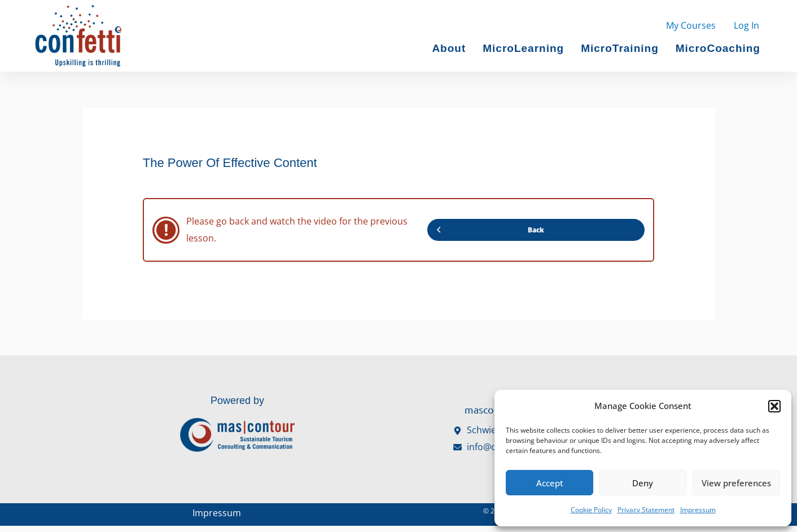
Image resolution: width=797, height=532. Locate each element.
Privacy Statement (646, 510)
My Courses (691, 25)
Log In (746, 25)
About (449, 49)
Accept (550, 483)
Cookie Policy (591, 510)
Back (490, 230)
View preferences (736, 483)
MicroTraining (620, 49)
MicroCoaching (718, 49)
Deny (643, 483)
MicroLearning (523, 49)
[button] (774, 406)
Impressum (698, 510)
